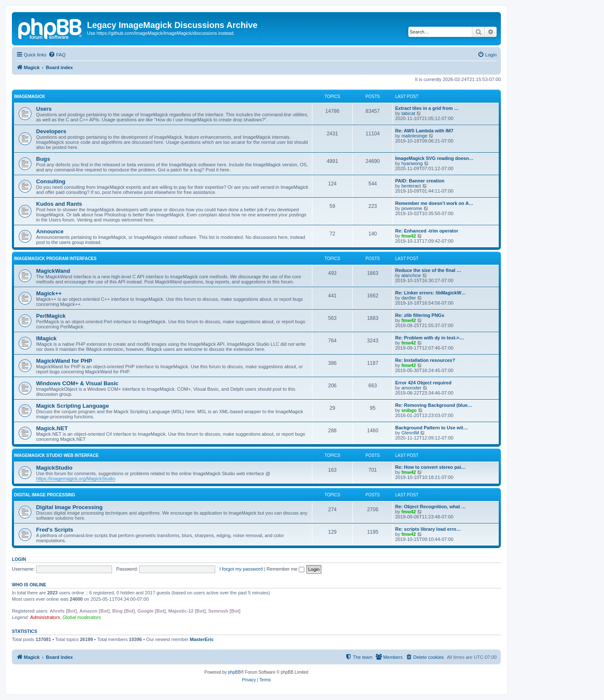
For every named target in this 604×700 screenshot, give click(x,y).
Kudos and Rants (59, 204)
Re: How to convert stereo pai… (430, 467)
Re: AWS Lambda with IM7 (424, 131)
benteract (411, 186)
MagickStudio (54, 468)
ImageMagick (29, 97)
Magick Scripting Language (72, 406)
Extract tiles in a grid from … (427, 108)
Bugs (43, 159)
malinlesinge (414, 136)
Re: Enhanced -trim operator (427, 231)
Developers (51, 131)
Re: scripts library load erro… (428, 529)
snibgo (409, 410)
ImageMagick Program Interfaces (55, 259)
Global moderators (82, 617)
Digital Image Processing (45, 495)
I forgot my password (241, 569)
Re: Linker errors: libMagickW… (431, 293)
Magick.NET (52, 428)
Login (19, 559)
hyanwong (412, 163)
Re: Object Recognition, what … (431, 507)
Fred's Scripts (55, 530)
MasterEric (202, 639)
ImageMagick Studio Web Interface (56, 455)
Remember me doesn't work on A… (434, 203)
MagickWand (53, 271)
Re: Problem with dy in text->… (430, 338)
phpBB (234, 672)
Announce (50, 231)
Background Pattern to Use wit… (431, 428)
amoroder (412, 388)
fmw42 (409, 236)
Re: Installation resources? (425, 360)
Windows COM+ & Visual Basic (77, 383)
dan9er (409, 298)
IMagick (46, 338)
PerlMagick (51, 316)
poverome (412, 208)
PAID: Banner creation (420, 181)
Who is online (29, 585)
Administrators (45, 617)
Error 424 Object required (423, 383)
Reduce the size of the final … (428, 270)
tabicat (408, 113)
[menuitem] (57, 55)
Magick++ (49, 293)
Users (44, 109)
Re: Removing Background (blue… (434, 405)
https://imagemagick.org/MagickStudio (76, 479)
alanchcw (411, 275)
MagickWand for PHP (64, 361)
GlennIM (410, 433)
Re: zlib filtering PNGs (420, 315)
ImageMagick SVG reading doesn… (434, 158)
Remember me (285, 569)
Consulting (51, 181)
